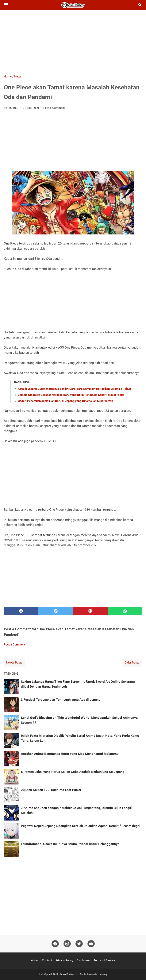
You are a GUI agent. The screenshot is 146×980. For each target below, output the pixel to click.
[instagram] (67, 944)
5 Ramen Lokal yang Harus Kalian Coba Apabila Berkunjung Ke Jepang (73, 772)
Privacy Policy (64, 960)
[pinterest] (90, 611)
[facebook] (21, 611)
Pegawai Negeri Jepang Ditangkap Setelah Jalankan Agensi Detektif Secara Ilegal (81, 826)
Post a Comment (54, 108)
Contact (47, 960)
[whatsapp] (125, 611)
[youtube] (91, 944)
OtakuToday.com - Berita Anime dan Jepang (83, 974)
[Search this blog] (140, 5)
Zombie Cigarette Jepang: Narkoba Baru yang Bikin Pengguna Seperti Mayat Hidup (71, 395)
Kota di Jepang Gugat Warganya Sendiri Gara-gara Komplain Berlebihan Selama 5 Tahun (74, 389)
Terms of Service (104, 960)
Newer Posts (14, 663)
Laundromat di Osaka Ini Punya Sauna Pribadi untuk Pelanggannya (70, 844)
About (35, 960)
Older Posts (132, 663)
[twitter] (56, 611)
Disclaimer (83, 960)
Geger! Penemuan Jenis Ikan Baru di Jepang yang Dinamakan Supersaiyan (65, 401)
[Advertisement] (73, 42)
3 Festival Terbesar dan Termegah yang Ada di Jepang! (61, 700)
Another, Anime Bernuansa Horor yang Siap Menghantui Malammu (70, 754)
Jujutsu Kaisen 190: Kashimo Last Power (51, 790)
